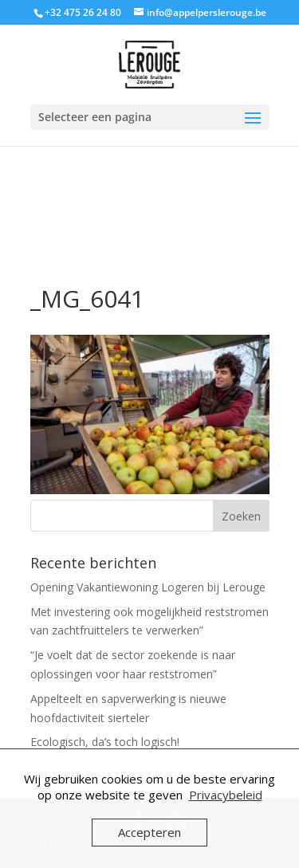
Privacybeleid (226, 795)
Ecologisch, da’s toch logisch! (105, 742)
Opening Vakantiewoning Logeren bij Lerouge (148, 587)
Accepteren (149, 832)
